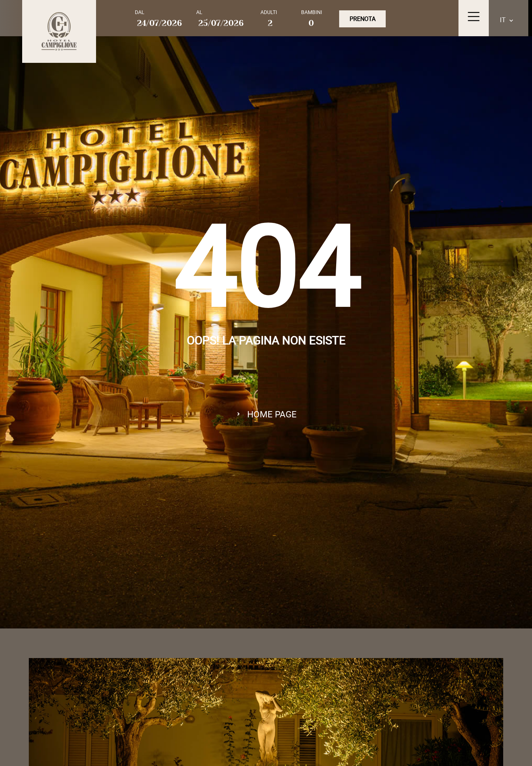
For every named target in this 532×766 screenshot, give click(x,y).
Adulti (269, 12)
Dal (140, 12)
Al (199, 12)
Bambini (312, 12)
